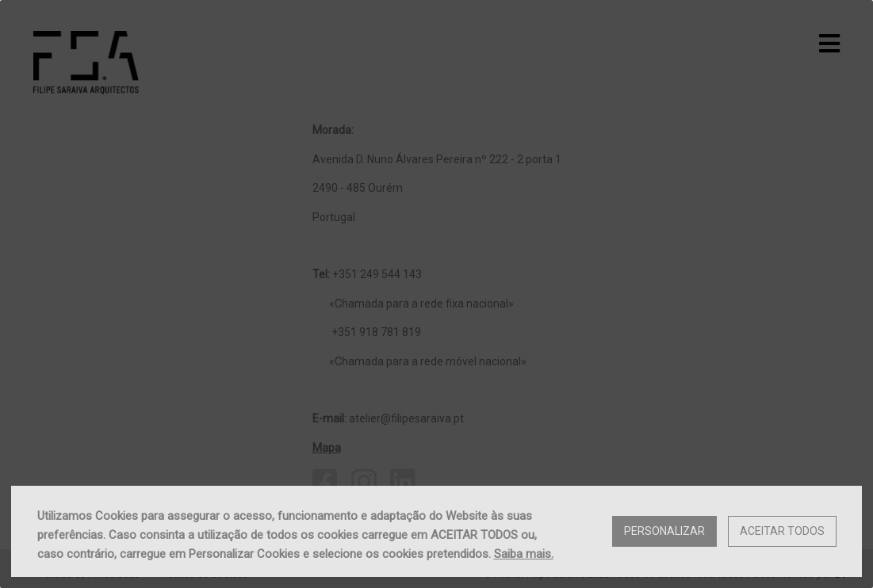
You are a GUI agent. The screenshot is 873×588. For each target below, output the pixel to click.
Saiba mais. (524, 554)
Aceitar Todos (782, 531)
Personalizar (664, 531)
